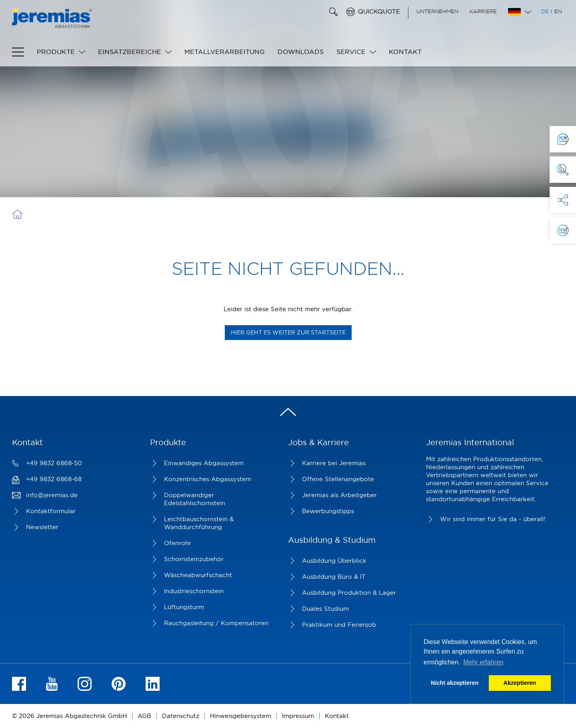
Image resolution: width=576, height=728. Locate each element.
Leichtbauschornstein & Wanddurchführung (199, 523)
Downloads (301, 52)
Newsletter (42, 527)
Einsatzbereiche (130, 52)
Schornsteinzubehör (194, 559)
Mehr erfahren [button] (483, 662)
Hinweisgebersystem (241, 716)
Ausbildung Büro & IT (334, 577)
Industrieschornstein (194, 591)
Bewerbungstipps (328, 511)
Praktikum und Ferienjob (339, 625)
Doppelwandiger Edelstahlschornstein (195, 499)
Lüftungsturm (184, 607)
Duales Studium (325, 609)
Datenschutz (181, 716)
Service (351, 52)
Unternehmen (437, 11)
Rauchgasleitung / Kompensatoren (216, 623)
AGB (144, 716)
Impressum (298, 716)
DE (545, 11)
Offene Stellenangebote (338, 479)
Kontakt (405, 52)
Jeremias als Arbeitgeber (339, 495)
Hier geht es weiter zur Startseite (288, 332)
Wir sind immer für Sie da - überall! (493, 519)
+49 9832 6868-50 (54, 463)
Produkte (56, 52)
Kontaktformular (51, 511)
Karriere (483, 11)
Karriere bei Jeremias (334, 463)
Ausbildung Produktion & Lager (349, 593)
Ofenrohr (178, 543)
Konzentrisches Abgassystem (208, 479)
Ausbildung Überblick (334, 561)
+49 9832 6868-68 (54, 479)
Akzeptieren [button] (520, 683)
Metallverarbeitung (225, 52)
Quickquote (379, 11)
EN (558, 11)
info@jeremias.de (52, 495)
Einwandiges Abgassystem (204, 463)
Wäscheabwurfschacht (198, 575)
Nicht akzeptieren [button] (455, 683)
